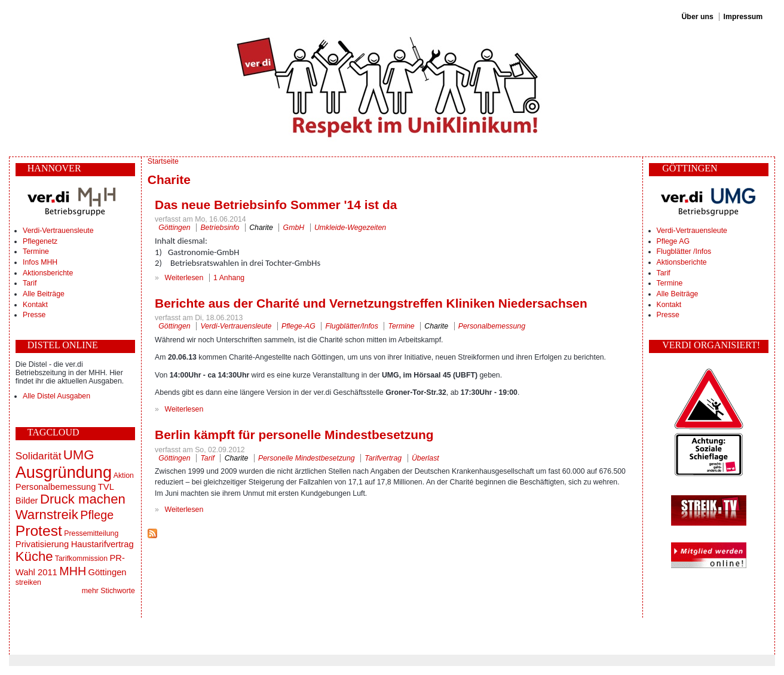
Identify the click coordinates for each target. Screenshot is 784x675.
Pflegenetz (40, 241)
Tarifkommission (81, 559)
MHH (73, 571)
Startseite (163, 161)
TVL (106, 487)
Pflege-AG (298, 326)
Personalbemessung (56, 487)
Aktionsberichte (48, 273)
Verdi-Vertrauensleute (58, 231)
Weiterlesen (184, 278)
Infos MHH (40, 262)
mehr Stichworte (108, 591)
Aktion (124, 475)
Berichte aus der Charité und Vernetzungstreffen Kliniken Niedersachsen (371, 303)
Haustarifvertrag (102, 544)
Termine (36, 251)
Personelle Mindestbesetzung (307, 458)
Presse (34, 315)
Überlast (425, 458)
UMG (79, 455)
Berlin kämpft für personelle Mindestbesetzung (294, 435)
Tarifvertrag (383, 458)
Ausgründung (64, 472)
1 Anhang (229, 278)
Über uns (697, 17)
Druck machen (83, 499)
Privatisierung (42, 544)
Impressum (743, 17)
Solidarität (39, 456)
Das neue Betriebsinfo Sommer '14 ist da (276, 205)
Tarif (30, 283)
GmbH (294, 228)
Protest (39, 531)
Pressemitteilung (91, 533)
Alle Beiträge (44, 294)
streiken (28, 582)
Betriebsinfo (220, 228)
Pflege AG (673, 241)
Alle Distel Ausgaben (56, 396)
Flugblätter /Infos (684, 251)
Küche (34, 556)
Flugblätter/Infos (352, 326)
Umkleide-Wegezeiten (350, 228)
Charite (261, 228)
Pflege (97, 515)
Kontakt (35, 305)
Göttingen (108, 572)
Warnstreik (47, 515)
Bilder (27, 501)
